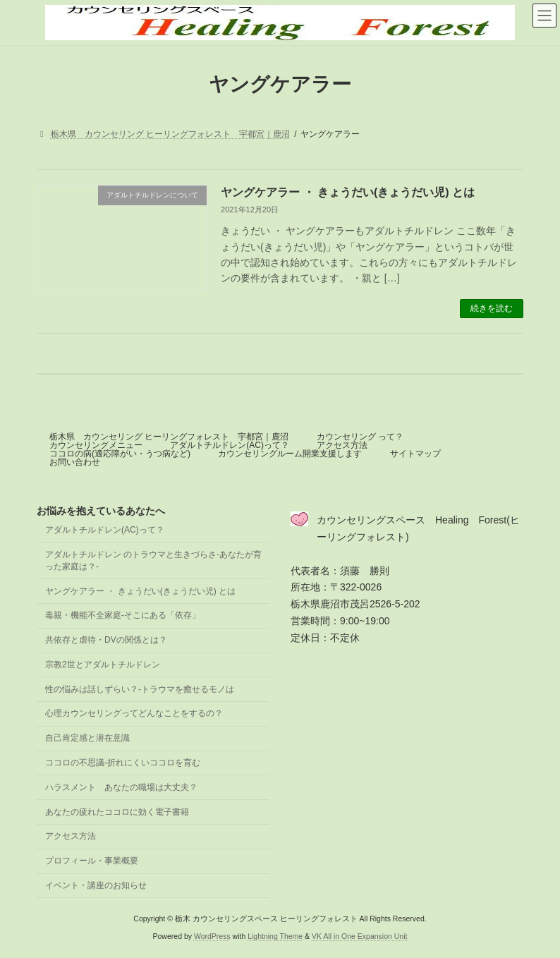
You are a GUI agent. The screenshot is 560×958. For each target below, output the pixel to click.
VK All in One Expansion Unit (359, 936)
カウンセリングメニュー (96, 445)
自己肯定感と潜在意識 (87, 738)
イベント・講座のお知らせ (96, 885)
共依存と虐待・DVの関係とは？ (106, 640)
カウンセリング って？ (360, 437)
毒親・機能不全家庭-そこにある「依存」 (123, 615)
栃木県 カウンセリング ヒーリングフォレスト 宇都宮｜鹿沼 (169, 437)
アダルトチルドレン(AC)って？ (230, 445)
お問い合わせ (75, 462)
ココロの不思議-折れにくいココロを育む (123, 763)
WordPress (212, 936)
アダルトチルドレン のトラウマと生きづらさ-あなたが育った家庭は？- (153, 560)
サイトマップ (415, 454)
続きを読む (492, 308)
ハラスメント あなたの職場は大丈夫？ (121, 787)
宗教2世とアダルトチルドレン (103, 665)
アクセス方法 (342, 445)
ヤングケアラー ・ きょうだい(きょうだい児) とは (348, 192)
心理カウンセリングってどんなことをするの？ (134, 713)
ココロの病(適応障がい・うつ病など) (120, 454)
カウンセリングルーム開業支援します (290, 454)
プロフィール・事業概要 (92, 861)
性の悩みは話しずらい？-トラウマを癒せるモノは (140, 689)
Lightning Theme (275, 936)
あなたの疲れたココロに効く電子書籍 (117, 811)
